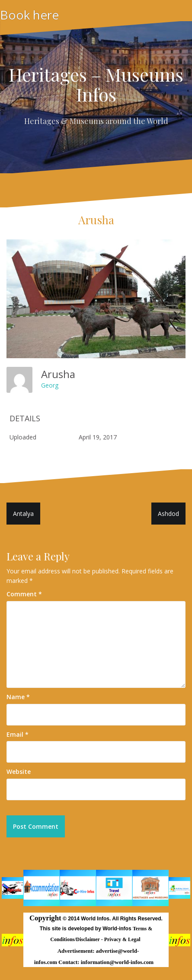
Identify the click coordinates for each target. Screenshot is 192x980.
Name (18, 697)
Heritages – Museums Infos (96, 84)
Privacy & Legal (123, 939)
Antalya (23, 514)
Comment (24, 594)
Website (19, 772)
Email (18, 734)
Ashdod (168, 514)
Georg (50, 385)
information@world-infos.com (117, 962)
